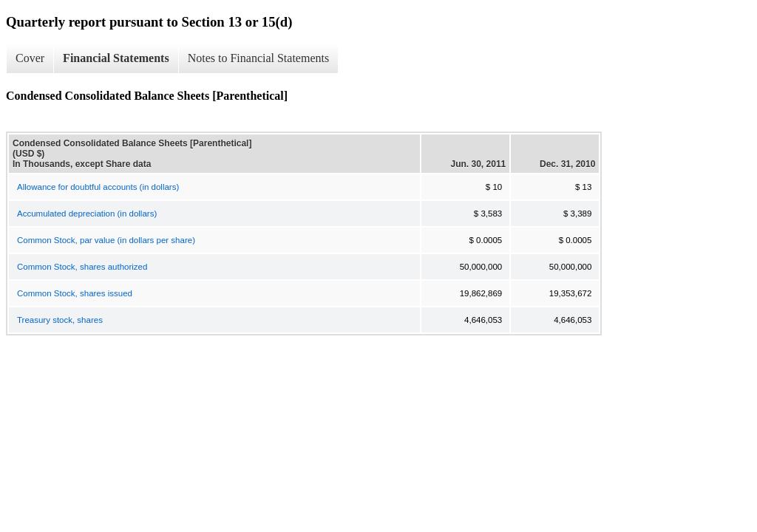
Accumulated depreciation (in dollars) (87, 214)
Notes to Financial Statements (259, 58)
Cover (30, 58)
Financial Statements (116, 58)
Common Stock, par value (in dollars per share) (106, 240)
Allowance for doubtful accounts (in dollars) (98, 187)
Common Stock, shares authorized (82, 267)
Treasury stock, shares (60, 320)
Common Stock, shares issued (75, 293)
